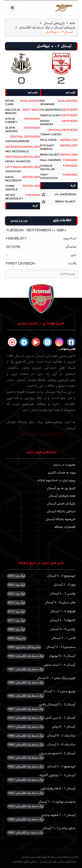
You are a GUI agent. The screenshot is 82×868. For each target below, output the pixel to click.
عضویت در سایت (64, 465)
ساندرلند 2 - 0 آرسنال (61, 736)
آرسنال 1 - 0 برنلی (64, 727)
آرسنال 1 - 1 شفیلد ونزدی (58, 815)
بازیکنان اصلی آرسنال (61, 504)
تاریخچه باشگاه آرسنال (60, 519)
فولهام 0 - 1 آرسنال (63, 611)
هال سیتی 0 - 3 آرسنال (60, 603)
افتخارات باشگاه (65, 527)
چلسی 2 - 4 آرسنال (63, 594)
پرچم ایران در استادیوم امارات (56, 480)
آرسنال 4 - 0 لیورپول (62, 656)
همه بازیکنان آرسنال (62, 496)
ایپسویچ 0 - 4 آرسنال (61, 576)
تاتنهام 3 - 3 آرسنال (63, 620)
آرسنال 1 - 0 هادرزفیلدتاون (58, 789)
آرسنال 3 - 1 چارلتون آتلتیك (57, 775)
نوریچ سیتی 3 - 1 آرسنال (59, 691)
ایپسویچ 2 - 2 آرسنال (61, 766)
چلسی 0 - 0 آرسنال (63, 629)
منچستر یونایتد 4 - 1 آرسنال (57, 802)
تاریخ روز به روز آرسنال (61, 488)
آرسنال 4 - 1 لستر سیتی (60, 665)
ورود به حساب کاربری (62, 473)
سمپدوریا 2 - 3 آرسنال (61, 647)
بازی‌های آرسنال (54, 23)
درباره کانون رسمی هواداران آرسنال (58, 861)
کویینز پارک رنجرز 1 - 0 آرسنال (56, 678)
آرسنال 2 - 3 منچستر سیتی (57, 753)
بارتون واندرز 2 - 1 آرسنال (59, 828)
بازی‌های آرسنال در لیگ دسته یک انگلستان (47, 27)
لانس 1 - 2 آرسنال (64, 638)
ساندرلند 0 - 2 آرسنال (61, 745)
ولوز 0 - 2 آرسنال (65, 585)
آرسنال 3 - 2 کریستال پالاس (57, 705)
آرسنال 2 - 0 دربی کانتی (60, 718)
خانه (72, 23)
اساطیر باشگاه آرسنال (61, 512)
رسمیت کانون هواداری (25, 861)
